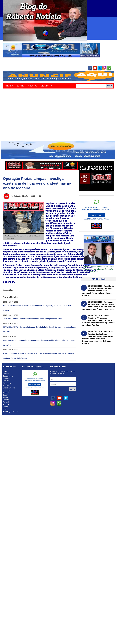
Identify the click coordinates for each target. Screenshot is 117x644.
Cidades (6, 374)
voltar (113, 253)
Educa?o (6, 385)
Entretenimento (9, 388)
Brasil (5, 371)
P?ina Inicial (9, 86)
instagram (104, 68)
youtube (95, 68)
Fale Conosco (46, 86)
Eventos (6, 393)
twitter (100, 68)
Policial (6, 402)
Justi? (5, 395)
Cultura (6, 381)
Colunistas (33, 86)
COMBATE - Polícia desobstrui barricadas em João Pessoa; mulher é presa (32, 319)
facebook (90, 68)
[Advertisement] (22, 118)
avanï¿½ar (81, 253)
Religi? (6, 407)
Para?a (6, 400)
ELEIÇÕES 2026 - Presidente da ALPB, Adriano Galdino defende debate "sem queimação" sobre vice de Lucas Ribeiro (98, 291)
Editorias (21, 86)
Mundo (6, 397)
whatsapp (109, 68)
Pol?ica (6, 404)
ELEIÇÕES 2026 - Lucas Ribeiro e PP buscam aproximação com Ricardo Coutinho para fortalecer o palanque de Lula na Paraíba (98, 320)
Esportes (6, 390)
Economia (7, 383)
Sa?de (5, 409)
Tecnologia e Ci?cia (11, 412)
